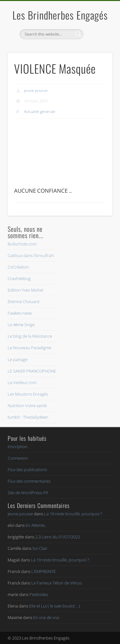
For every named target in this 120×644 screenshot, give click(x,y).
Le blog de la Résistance (30, 336)
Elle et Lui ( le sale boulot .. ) (55, 606)
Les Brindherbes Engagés (60, 15)
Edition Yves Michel (25, 290)
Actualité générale (40, 112)
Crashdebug (19, 278)
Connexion (18, 458)
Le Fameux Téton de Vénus (57, 583)
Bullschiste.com (22, 244)
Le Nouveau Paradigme (29, 348)
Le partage (18, 359)
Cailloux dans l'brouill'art (31, 255)
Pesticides (39, 594)
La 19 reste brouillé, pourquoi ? (73, 514)
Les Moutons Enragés (28, 394)
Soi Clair (40, 548)
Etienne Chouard (24, 302)
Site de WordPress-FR (28, 493)
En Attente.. (36, 525)
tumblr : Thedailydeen (28, 417)
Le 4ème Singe (21, 325)
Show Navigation (97, 57)
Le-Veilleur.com (22, 382)
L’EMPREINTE (44, 571)
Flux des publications (27, 470)
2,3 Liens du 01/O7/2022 (58, 537)
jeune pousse (36, 90)
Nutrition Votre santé (27, 406)
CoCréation (18, 267)
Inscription (18, 447)
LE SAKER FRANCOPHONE (32, 371)
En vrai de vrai (46, 617)
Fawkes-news (20, 313)
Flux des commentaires (29, 481)
